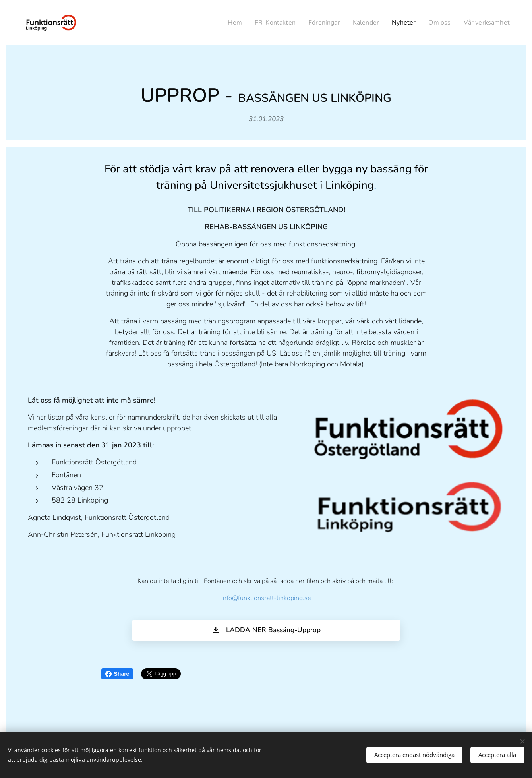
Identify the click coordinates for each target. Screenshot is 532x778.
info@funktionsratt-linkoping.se (266, 598)
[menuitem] (222, 23)
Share (117, 674)
